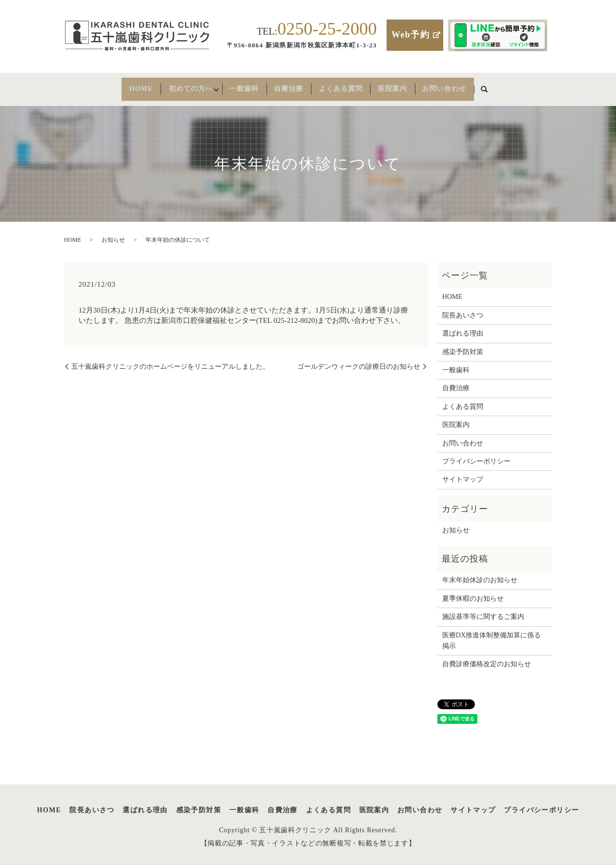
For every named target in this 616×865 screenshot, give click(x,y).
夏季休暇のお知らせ (473, 593)
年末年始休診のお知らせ (480, 575)
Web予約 (411, 35)
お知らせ (113, 234)
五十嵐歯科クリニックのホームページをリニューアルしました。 (170, 361)
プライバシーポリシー (476, 456)
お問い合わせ (464, 86)
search (507, 87)
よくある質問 (350, 86)
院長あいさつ (463, 310)
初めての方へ (179, 86)
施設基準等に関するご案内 (483, 611)
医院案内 (407, 86)
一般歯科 (243, 86)
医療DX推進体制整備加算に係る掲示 (492, 635)
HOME (121, 86)
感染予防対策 (463, 347)
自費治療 (293, 86)
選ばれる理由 (463, 328)
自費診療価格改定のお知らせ (487, 659)
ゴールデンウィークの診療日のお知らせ (359, 361)
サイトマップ (463, 474)
